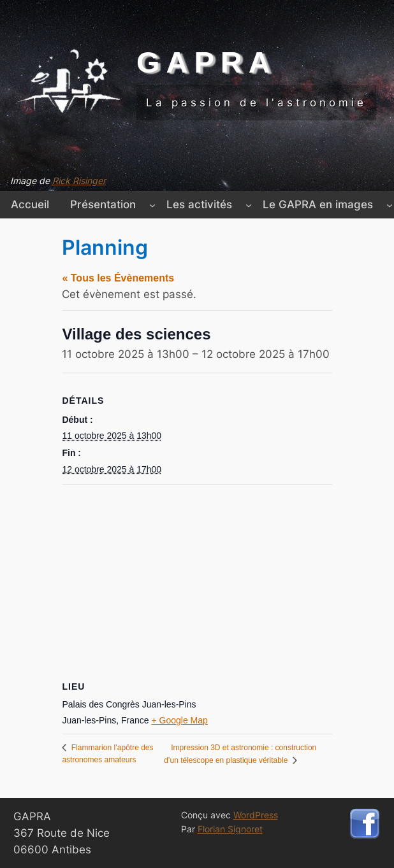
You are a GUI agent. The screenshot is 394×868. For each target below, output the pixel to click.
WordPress (256, 815)
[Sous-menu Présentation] (152, 204)
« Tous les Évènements (118, 278)
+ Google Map (180, 720)
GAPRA (207, 62)
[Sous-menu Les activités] (249, 204)
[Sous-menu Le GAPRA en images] (390, 204)
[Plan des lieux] (197, 577)
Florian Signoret (230, 829)
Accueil (30, 204)
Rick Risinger (79, 181)
